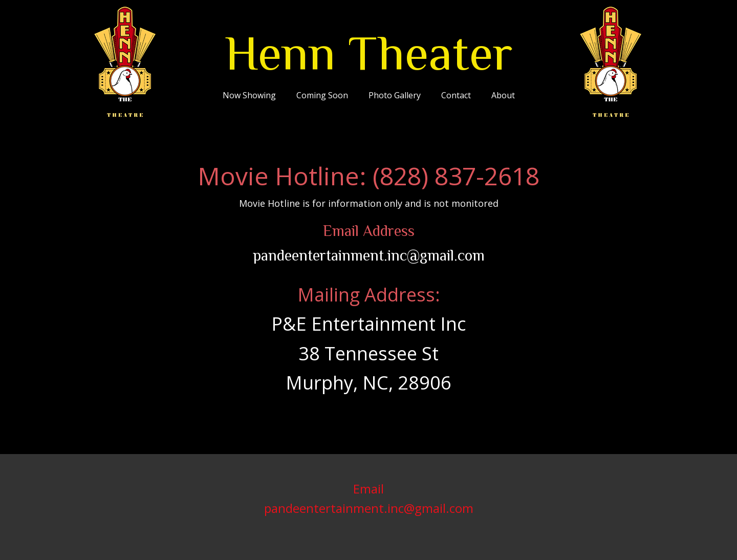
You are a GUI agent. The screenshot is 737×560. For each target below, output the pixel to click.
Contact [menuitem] (456, 95)
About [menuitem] (503, 95)
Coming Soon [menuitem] (322, 95)
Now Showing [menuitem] (249, 95)
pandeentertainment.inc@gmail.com (369, 255)
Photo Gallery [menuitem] (395, 95)
